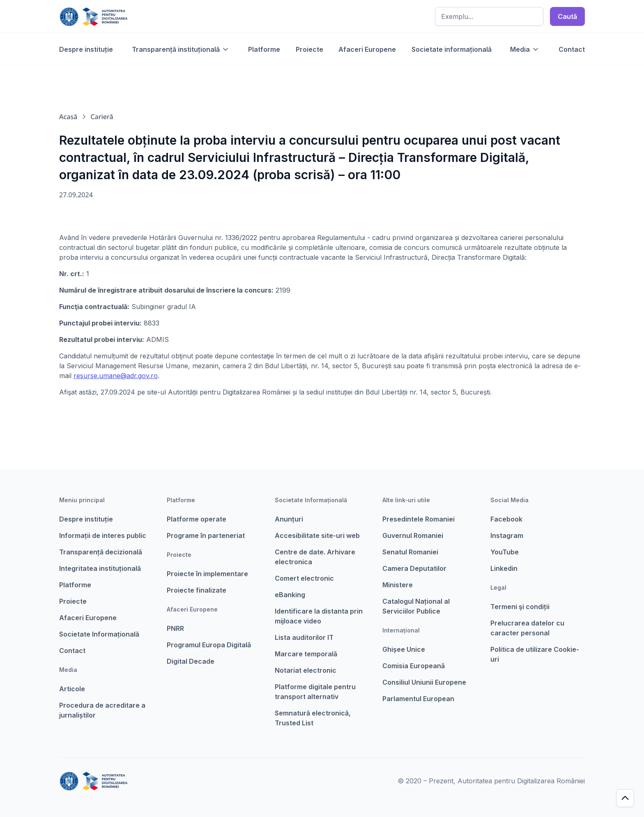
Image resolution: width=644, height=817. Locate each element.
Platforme (264, 49)
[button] (181, 49)
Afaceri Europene (367, 49)
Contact (572, 49)
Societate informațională (452, 49)
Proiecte (309, 49)
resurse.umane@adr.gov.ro (116, 376)
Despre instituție (86, 49)
